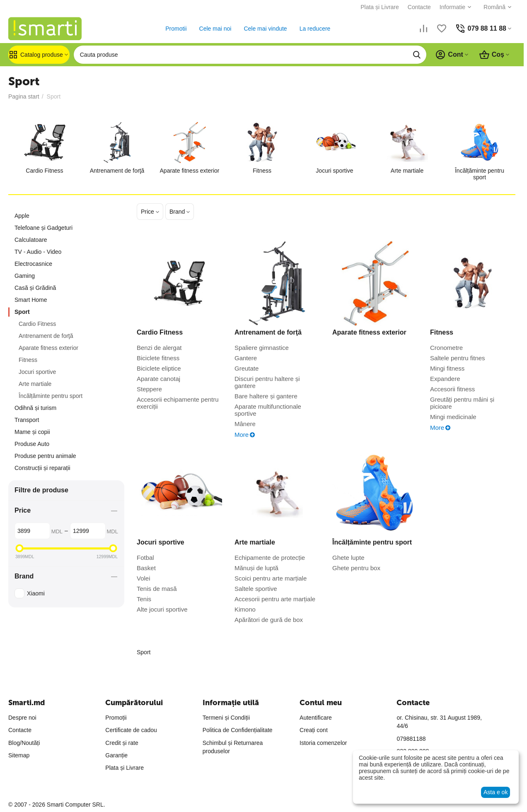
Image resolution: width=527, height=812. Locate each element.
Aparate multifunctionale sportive (268, 410)
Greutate (247, 368)
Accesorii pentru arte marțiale (275, 599)
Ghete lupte (348, 558)
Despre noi (22, 718)
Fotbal (145, 558)
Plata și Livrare (380, 7)
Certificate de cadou (131, 730)
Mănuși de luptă (256, 568)
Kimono (245, 609)
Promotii (176, 29)
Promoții (116, 718)
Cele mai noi (215, 29)
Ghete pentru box (356, 568)
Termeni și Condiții (226, 718)
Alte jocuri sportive (162, 609)
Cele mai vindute (265, 29)
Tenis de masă (157, 589)
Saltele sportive (256, 589)
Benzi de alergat (159, 348)
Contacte (419, 7)
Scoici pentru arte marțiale (271, 578)
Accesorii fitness (452, 389)
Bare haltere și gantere (266, 396)
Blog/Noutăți (24, 743)
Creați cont (314, 730)
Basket (146, 568)
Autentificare (316, 718)
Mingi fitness (447, 368)
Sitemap (19, 755)
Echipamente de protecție (270, 558)
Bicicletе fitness (158, 358)
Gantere (246, 358)
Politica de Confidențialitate (238, 730)
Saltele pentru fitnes (458, 358)
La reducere (315, 29)
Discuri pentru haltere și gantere (267, 382)
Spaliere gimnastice (262, 348)
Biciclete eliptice (159, 368)
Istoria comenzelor (323, 743)
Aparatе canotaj (158, 379)
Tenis (144, 599)
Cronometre (446, 348)
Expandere (445, 379)
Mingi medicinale (453, 417)
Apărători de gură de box (269, 620)
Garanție (116, 755)
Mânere (245, 424)
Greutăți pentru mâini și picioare (462, 403)
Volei (144, 578)
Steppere (149, 389)
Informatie (452, 7)
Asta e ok (496, 792)
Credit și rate (122, 743)
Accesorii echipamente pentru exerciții (178, 403)
